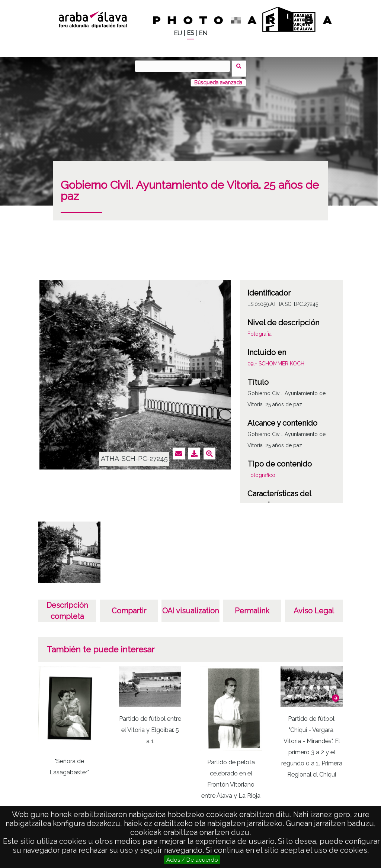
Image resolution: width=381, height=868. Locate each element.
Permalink (252, 606)
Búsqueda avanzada (218, 78)
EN (203, 33)
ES (190, 33)
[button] (336, 693)
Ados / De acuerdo (192, 860)
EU (178, 33)
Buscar (241, 66)
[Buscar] (185, 66)
